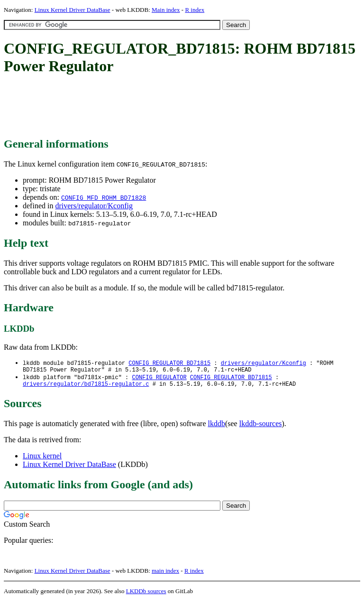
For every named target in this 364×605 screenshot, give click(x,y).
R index (195, 10)
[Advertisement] (176, 107)
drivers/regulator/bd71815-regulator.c (86, 387)
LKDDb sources (146, 595)
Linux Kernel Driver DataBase (73, 10)
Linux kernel (42, 460)
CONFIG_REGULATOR (159, 379)
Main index (166, 10)
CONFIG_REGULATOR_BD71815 (169, 363)
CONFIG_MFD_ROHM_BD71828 (104, 197)
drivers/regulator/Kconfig (94, 206)
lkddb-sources (261, 427)
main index (165, 574)
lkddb (217, 427)
